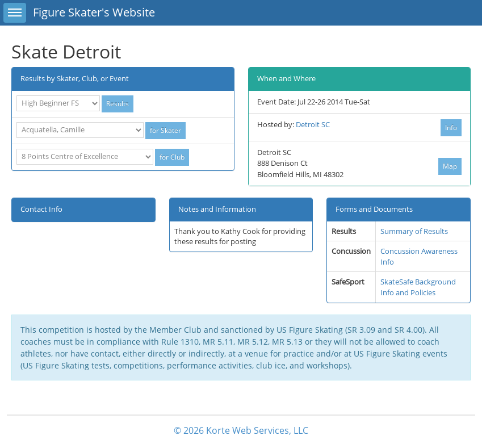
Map (450, 166)
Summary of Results (414, 231)
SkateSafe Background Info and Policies (418, 287)
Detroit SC (313, 124)
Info (451, 127)
